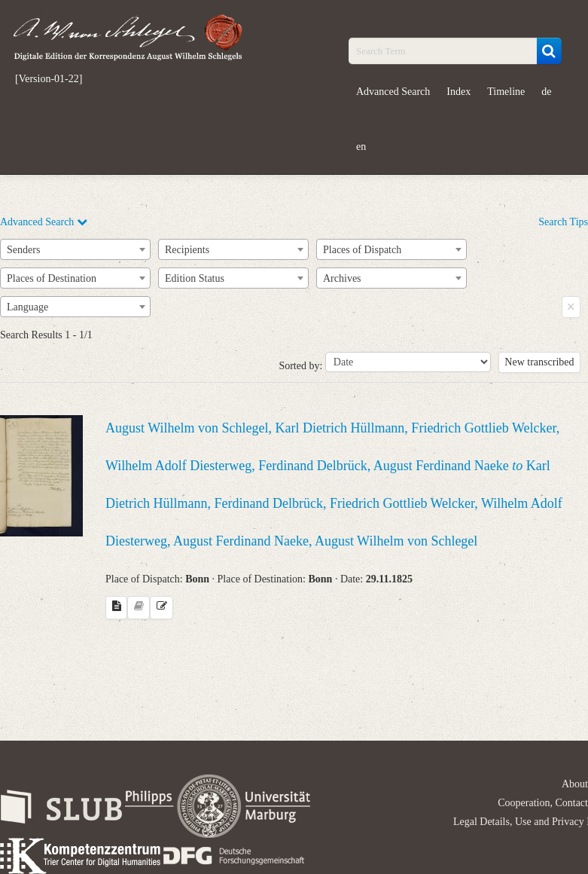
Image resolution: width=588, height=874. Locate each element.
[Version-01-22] (49, 79)
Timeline (506, 92)
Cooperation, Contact (543, 803)
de (546, 92)
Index (459, 92)
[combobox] (75, 249)
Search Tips (563, 222)
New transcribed (539, 362)
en (361, 147)
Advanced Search (393, 92)
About (575, 784)
